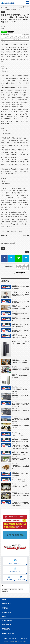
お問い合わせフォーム (8, 633)
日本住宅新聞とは (6, 604)
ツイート (11, 259)
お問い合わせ (9, 580)
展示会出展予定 (6, 629)
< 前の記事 (4, 235)
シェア (4, 259)
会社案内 (5, 639)
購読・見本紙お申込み (15, 563)
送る (19, 259)
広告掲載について (15, 572)
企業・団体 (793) (13, 589)
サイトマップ (24, 639)
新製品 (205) (5, 591)
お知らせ (4, 616)
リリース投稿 (21, 580)
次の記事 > (26, 235)
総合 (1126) (5, 589)
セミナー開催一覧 (6, 625)
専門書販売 (5, 608)
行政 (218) (20, 589)
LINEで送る (4, 32)
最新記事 (4, 600)
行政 (3, 12)
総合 (3, 29)
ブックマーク (26, 259)
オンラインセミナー (7, 621)
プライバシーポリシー (14, 639)
